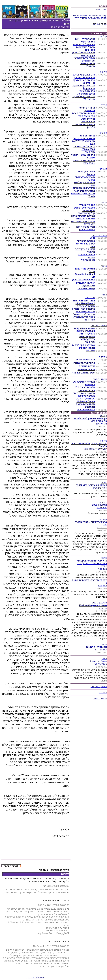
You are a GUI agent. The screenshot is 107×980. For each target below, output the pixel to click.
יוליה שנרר (102, 508)
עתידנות (103, 357)
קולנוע (104, 36)
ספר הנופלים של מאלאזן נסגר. (87, 117)
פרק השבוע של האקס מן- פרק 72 (84, 98)
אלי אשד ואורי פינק (60, 27)
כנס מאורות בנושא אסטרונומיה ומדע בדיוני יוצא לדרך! (83, 221)
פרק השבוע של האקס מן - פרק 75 (84, 81)
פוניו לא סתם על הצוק (83, 280)
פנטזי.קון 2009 (100, 505)
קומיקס (103, 169)
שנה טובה (90, 152)
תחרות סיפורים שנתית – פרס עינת (84, 162)
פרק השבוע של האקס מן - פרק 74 (84, 87)
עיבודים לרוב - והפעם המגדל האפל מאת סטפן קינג (84, 47)
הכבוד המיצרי (88, 122)
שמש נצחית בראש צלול (83, 373)
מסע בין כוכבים (99, 235)
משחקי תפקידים (99, 325)
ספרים (104, 105)
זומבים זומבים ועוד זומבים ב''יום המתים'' (84, 313)
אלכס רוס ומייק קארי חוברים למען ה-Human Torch (83, 194)
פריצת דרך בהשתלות (84, 363)
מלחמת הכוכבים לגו (85, 387)
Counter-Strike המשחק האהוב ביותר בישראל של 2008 (84, 393)
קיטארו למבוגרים (86, 288)
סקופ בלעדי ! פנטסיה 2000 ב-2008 (84, 148)
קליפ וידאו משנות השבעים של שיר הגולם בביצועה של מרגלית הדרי (90, 17)
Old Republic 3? (86, 410)
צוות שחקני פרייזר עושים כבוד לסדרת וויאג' (85, 244)
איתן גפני (103, 569)
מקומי (104, 202)
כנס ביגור (90, 351)
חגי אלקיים (102, 424)
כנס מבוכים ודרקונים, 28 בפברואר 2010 (84, 330)
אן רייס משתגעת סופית (84, 113)
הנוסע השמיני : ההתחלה (87, 65)
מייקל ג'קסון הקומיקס (84, 188)
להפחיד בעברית (87, 205)
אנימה (104, 266)
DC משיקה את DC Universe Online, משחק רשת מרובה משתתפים (85, 403)
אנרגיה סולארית (87, 366)
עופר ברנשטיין (100, 488)
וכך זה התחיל (88, 260)
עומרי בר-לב (101, 650)
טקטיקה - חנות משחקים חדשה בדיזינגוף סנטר (87, 336)
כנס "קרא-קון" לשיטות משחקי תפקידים (84, 346)
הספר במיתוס (100, 24)
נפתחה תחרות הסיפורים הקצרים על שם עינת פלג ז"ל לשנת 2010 (84, 140)
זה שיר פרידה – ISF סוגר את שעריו (85, 40)
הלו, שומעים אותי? (85, 360)
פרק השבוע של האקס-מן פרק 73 (86, 92)
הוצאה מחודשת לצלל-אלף (87, 109)
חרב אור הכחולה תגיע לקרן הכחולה (84, 54)
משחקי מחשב (100, 379)
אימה (104, 295)
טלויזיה (103, 72)
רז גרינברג (102, 527)
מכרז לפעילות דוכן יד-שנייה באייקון (86, 228)
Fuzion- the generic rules (93, 605)
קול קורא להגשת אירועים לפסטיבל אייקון (83, 215)
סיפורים (103, 133)
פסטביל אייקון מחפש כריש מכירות (84, 209)
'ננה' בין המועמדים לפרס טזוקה (85, 284)
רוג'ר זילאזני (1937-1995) (95, 449)
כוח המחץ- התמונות (97, 647)
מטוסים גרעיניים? (86, 369)
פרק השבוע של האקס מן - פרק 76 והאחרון (84, 76)
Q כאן (92, 238)
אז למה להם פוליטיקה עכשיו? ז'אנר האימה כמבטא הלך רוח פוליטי (92, 563)
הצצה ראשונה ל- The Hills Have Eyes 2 (84, 302)
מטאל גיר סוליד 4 (98, 661)
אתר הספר (101, 9)
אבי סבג (103, 608)
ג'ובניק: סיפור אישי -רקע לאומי (92, 485)
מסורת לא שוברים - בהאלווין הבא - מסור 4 (83, 307)
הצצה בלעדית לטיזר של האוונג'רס (85, 59)
